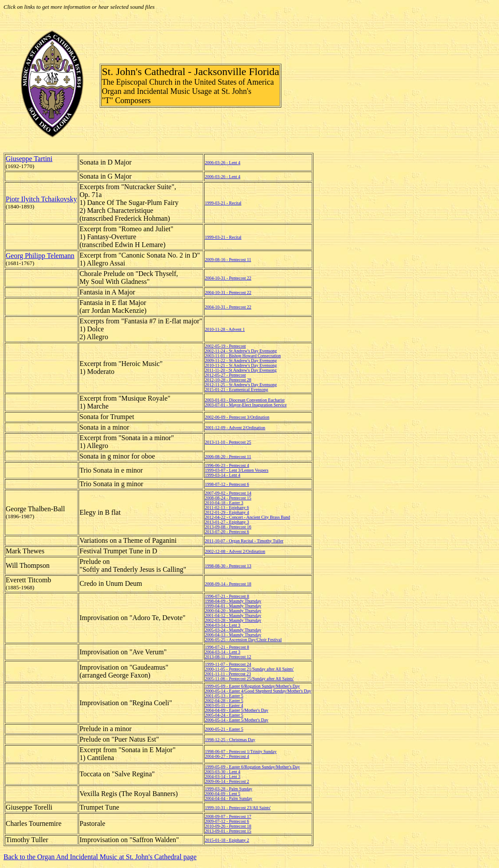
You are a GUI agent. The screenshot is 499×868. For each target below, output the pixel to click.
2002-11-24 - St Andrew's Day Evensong (241, 351)
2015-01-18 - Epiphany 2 (227, 840)
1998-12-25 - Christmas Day (230, 740)
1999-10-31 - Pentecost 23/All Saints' (238, 808)
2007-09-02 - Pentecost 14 (228, 493)
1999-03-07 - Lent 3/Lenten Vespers (237, 470)
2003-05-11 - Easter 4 (224, 705)
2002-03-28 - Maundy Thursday (233, 620)
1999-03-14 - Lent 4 (223, 475)
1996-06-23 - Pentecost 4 (227, 465)
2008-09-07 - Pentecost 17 (228, 816)
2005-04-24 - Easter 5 (224, 715)
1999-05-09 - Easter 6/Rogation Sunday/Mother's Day (253, 686)
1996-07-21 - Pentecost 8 (227, 596)
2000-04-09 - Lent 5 (223, 794)
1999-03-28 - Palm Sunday (229, 789)
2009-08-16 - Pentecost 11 (228, 260)
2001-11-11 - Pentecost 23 (228, 674)
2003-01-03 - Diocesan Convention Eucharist (245, 400)
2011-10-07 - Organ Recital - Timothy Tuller (244, 541)
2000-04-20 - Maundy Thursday (233, 611)
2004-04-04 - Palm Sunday (229, 798)
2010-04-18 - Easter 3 (224, 503)
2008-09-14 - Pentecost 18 (228, 584)
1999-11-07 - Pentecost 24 (228, 664)
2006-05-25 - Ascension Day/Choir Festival (243, 640)
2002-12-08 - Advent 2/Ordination (235, 551)
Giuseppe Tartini (29, 159)
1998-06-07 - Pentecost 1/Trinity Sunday (241, 751)
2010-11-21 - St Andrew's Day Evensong (241, 365)
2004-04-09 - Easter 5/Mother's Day (237, 710)
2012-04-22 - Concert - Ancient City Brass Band (248, 517)
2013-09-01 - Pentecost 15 (228, 831)
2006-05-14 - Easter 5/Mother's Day (237, 720)
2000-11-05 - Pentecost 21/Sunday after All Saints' (250, 669)
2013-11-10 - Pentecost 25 (228, 442)
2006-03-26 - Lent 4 (223, 163)
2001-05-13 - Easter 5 (224, 696)
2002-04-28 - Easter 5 (224, 701)
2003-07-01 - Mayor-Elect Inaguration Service (246, 405)
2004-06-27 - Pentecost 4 (227, 756)
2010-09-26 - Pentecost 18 (228, 826)
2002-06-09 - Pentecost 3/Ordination (237, 417)
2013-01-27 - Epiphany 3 (227, 522)
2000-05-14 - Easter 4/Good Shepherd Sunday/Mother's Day (258, 691)
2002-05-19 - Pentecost (225, 346)
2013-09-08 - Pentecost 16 (228, 527)
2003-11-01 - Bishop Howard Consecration (243, 356)
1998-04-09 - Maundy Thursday (233, 601)
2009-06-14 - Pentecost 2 (227, 781)
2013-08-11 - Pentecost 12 (228, 657)
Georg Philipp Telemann (40, 256)
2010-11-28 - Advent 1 (225, 329)
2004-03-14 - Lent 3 (223, 625)
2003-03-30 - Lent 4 (223, 772)
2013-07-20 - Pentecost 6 (227, 532)
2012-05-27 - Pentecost (225, 375)
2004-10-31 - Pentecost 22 (228, 278)
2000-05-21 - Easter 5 (224, 729)
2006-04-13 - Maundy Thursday (233, 635)
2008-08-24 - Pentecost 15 (228, 498)
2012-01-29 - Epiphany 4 (227, 512)
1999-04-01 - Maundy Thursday (233, 606)
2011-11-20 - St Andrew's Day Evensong (241, 370)
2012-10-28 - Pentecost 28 (228, 380)
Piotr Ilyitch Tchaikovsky (41, 199)
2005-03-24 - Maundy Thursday (233, 630)
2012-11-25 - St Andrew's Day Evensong (241, 385)
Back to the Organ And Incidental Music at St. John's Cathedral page (100, 857)
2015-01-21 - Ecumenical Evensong (237, 389)
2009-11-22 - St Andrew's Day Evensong (241, 360)
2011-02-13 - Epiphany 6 (227, 508)
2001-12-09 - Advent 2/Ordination (235, 428)
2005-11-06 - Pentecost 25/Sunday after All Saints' (250, 679)
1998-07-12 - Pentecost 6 (227, 484)
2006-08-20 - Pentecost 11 (228, 457)
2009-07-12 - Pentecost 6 (227, 821)
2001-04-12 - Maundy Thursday (233, 615)
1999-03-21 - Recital (223, 203)
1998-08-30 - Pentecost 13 (228, 566)
